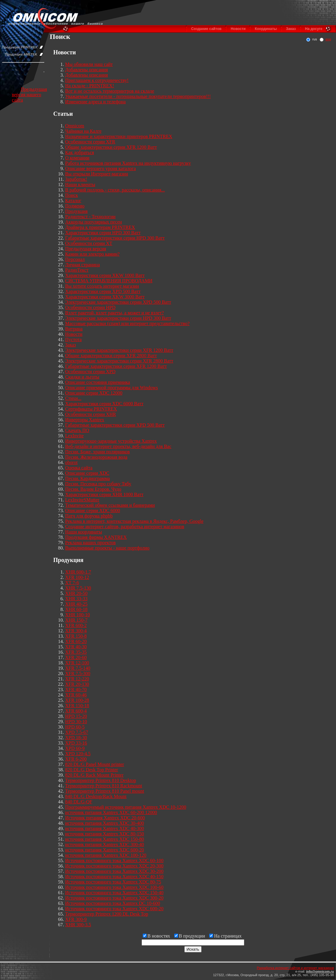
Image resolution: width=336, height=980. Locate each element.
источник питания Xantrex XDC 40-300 (105, 828)
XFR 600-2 (76, 625)
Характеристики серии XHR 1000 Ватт (104, 494)
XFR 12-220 (77, 679)
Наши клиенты (80, 185)
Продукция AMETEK (21, 54)
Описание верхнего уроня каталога (101, 168)
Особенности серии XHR (91, 414)
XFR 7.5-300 (78, 673)
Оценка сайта (79, 468)
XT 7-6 (72, 583)
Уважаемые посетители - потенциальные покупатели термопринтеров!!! (138, 96)
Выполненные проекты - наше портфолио (107, 548)
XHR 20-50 (76, 593)
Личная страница (83, 265)
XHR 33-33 (76, 599)
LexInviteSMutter (82, 500)
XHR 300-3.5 (78, 925)
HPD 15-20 (76, 716)
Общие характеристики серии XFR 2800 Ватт (111, 356)
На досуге (314, 29)
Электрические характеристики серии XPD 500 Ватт (118, 302)
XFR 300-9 (76, 919)
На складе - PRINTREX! (90, 86)
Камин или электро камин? (92, 254)
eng (328, 39)
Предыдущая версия (86, 249)
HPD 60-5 (75, 727)
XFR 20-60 (76, 657)
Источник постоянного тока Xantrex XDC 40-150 (114, 877)
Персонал (75, 259)
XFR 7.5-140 (78, 668)
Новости (238, 29)
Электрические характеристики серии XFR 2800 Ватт (119, 361)
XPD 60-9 (75, 748)
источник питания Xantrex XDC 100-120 (106, 855)
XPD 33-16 (76, 743)
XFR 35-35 (76, 652)
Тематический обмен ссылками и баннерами (110, 505)
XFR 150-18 (77, 706)
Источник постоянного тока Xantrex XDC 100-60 (114, 887)
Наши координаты (84, 532)
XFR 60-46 (76, 695)
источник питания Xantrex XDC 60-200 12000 (111, 812)
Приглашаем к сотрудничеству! (97, 80)
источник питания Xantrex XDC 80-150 (105, 834)
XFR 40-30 (76, 647)
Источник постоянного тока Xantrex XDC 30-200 (114, 871)
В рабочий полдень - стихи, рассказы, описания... (115, 190)
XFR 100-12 (77, 577)
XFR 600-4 (76, 711)
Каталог (73, 201)
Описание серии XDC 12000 (94, 393)
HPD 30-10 (76, 722)
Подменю (75, 206)
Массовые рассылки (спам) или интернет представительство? (127, 323)
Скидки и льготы (82, 377)
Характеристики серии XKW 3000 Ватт (105, 297)
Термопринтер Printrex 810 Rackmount (104, 786)
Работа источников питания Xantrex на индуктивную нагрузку (128, 163)
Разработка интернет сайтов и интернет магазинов (295, 968)
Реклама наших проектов (91, 543)
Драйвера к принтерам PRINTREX (100, 227)
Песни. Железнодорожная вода (96, 457)
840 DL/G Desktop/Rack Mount (96, 796)
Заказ (291, 29)
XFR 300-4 (76, 631)
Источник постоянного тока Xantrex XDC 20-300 (114, 866)
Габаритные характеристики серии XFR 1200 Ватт (116, 366)
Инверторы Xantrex (85, 420)
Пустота (74, 339)
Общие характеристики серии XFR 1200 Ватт (111, 147)
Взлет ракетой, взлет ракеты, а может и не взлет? (115, 313)
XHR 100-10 (78, 615)
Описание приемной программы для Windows (112, 388)
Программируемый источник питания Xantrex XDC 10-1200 (126, 807)
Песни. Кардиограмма (88, 478)
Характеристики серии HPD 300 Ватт (103, 233)
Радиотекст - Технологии (90, 217)
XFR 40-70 (76, 690)
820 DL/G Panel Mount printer (95, 764)
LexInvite (75, 436)
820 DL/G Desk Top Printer (92, 770)
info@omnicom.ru (320, 971)
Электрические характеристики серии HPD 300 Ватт (118, 318)
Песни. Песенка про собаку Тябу (98, 484)
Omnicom (75, 126)
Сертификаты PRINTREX (91, 409)
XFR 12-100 (77, 663)
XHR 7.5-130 (78, 588)
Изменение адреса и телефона (96, 102)
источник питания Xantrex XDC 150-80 (105, 839)
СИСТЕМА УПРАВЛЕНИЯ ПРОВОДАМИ (109, 281)
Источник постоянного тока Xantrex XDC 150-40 (114, 893)
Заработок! (76, 179)
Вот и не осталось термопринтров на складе (110, 91)
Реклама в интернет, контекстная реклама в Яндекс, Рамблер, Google (134, 521)
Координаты (266, 29)
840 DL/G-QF (79, 802)
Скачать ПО (77, 430)
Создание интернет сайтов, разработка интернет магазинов (125, 527)
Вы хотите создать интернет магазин (102, 286)
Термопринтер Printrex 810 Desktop (101, 780)
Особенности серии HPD (90, 307)
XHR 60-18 (76, 609)
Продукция (77, 211)
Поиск (72, 195)
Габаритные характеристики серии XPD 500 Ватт (115, 425)
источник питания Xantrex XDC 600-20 (105, 850)
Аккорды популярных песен (94, 222)
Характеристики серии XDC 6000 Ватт (104, 404)
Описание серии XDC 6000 (93, 510)
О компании (77, 158)
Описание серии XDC (87, 473)
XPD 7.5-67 (77, 732)
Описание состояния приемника (98, 382)
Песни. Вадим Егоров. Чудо (93, 489)
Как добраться (80, 152)
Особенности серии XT (89, 243)
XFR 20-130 (77, 684)
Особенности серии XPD (90, 372)
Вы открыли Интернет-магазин (97, 174)
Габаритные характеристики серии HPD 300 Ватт (115, 238)
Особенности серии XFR (90, 142)
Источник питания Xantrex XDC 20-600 (105, 818)
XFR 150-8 (76, 636)
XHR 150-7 (76, 620)
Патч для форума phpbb (89, 516)
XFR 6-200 (76, 759)
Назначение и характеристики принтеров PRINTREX (119, 136)
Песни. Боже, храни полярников (98, 452)
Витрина (74, 329)
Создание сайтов (206, 29)
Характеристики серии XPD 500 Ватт (103, 291)
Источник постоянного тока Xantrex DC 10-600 (113, 903)
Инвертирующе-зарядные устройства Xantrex (111, 441)
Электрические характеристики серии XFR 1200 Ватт (119, 350)
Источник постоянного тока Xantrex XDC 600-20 (114, 909)
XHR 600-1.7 (78, 572)
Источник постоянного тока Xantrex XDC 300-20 (114, 898)
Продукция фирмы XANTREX (96, 537)
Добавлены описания (87, 70)
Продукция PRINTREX (20, 47)
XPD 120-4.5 (78, 754)
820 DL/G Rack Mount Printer (94, 775)
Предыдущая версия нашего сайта (29, 95)
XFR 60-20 (76, 641)
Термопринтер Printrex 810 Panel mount (105, 791)
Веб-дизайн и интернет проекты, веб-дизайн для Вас (118, 446)
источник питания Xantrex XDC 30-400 (105, 823)
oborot (72, 462)
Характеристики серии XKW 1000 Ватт (105, 275)
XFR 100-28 (77, 700)
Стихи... (73, 398)
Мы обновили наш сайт (89, 64)
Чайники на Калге (83, 131)
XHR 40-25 (76, 604)
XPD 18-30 (76, 738)
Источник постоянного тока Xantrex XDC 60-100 (114, 861)
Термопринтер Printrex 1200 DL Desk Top (107, 914)
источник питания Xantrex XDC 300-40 (105, 844)
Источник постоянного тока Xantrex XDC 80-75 (113, 882)
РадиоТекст (77, 270)
